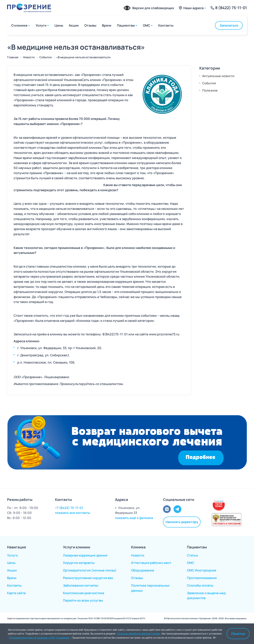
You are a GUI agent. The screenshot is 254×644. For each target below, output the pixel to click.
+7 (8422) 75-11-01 (69, 508)
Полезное (210, 90)
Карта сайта (16, 593)
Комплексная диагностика (84, 593)
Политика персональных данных (150, 588)
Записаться (229, 25)
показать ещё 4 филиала (134, 518)
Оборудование (143, 570)
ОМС (146, 25)
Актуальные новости (218, 76)
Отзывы (90, 25)
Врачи (107, 25)
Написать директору (182, 522)
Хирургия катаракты (79, 563)
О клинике (19, 25)
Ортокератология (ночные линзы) (90, 570)
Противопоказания (202, 578)
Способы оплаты (200, 585)
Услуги (41, 25)
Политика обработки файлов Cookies (139, 634)
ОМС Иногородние (202, 570)
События (209, 83)
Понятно (238, 634)
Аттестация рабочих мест (151, 563)
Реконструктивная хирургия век (88, 578)
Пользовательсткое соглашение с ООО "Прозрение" (40, 638)
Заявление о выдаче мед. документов (207, 595)
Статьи (192, 555)
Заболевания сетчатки (81, 585)
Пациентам (126, 25)
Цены (59, 25)
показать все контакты (73, 513)
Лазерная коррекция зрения (85, 555)
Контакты (166, 25)
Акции (74, 25)
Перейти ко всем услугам (83, 600)
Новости (138, 555)
